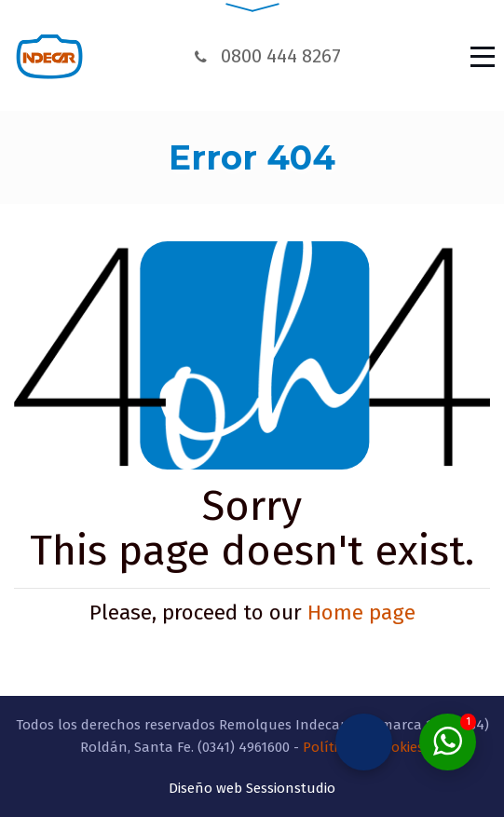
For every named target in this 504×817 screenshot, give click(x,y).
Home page (361, 613)
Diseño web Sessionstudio (252, 781)
